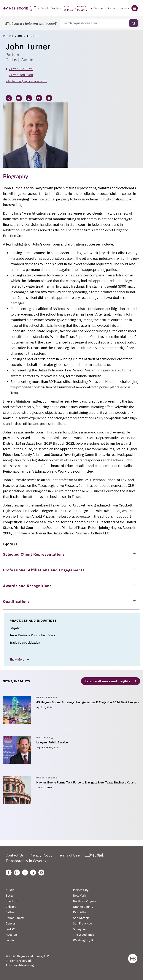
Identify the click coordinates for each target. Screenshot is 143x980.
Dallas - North (15, 917)
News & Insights (82, 8)
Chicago (11, 906)
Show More (17, 660)
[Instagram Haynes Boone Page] (17, 872)
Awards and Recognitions (27, 586)
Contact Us (15, 854)
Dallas (11, 60)
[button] (49, 98)
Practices (57, 8)
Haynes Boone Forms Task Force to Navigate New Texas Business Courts (86, 782)
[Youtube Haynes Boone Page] (41, 872)
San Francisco (82, 923)
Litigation (16, 628)
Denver (10, 923)
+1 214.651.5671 (21, 69)
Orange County (83, 906)
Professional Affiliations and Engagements (44, 570)
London (11, 939)
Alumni (111, 8)
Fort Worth (13, 928)
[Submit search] (134, 23)
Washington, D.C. (85, 939)
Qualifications (16, 601)
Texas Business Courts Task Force (32, 635)
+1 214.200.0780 (21, 75)
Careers (98, 8)
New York (80, 895)
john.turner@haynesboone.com (26, 81)
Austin (27, 60)
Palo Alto (79, 911)
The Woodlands (84, 934)
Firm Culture (68, 8)
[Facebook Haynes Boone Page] (9, 872)
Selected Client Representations (34, 554)
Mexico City (81, 889)
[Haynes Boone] (15, 8)
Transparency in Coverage (27, 860)
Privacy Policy (41, 854)
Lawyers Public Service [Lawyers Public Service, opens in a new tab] (52, 742)
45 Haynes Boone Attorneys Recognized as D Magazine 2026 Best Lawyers (88, 702)
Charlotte (12, 900)
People (45, 8)
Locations (123, 8)
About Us (33, 8)
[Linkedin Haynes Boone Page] (25, 872)
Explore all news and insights (107, 680)
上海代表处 (95, 854)
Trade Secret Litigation (25, 642)
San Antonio (81, 917)
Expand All (10, 544)
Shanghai (79, 928)
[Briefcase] (135, 8)
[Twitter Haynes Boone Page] (33, 872)
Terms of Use (69, 854)
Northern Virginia (85, 900)
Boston (10, 895)
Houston (11, 934)
